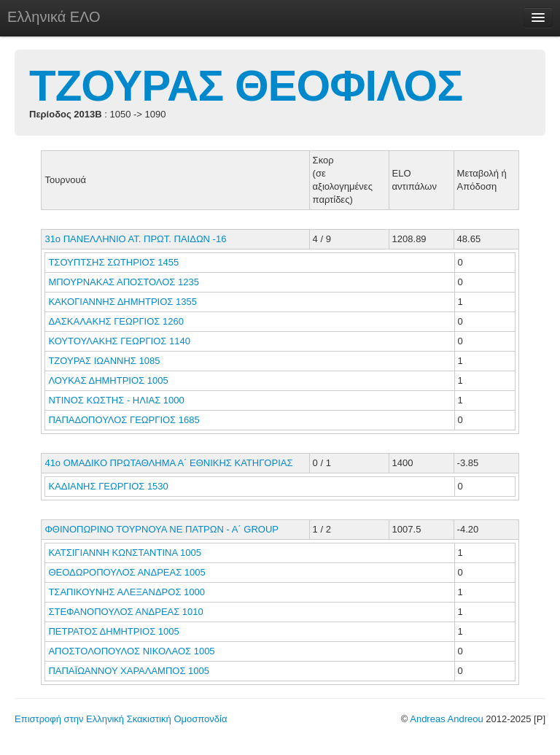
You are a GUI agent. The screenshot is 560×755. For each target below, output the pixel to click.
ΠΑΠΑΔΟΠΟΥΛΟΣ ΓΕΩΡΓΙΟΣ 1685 (124, 420)
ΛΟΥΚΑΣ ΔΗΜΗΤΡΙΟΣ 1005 (108, 380)
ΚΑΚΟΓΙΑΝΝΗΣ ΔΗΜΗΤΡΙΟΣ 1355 (122, 302)
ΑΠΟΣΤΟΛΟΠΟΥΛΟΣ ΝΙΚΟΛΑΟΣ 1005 (131, 651)
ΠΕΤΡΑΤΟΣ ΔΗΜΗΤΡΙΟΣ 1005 (113, 631)
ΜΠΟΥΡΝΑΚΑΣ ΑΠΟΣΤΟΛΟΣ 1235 (123, 282)
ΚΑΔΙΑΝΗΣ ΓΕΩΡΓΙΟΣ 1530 (108, 486)
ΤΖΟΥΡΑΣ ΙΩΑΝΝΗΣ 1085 (104, 361)
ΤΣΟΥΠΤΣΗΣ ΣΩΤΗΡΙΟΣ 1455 (113, 262)
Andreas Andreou (446, 719)
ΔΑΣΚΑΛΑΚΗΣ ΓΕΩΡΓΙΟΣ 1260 (116, 321)
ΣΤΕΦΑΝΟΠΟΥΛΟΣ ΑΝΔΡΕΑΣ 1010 (125, 612)
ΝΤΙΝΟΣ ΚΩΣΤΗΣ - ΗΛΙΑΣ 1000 (116, 400)
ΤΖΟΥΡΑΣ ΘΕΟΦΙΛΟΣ (246, 86)
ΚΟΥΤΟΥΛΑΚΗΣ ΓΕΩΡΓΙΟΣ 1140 (119, 341)
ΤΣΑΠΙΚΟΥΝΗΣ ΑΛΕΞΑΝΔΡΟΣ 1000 (127, 592)
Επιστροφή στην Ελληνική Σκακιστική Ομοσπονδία (121, 719)
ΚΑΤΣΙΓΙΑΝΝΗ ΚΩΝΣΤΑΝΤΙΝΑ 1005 (124, 553)
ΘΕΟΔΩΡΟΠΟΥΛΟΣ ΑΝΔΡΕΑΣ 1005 (127, 572)
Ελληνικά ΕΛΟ (54, 17)
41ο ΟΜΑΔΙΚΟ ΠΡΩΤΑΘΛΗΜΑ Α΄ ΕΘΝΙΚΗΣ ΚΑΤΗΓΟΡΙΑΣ (168, 463)
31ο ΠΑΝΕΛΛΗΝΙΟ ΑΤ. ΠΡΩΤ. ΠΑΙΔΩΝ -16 (135, 239)
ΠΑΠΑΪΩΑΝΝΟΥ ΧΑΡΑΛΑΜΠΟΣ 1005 (129, 671)
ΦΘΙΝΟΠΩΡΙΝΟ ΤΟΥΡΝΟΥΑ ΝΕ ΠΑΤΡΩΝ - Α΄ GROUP (162, 529)
